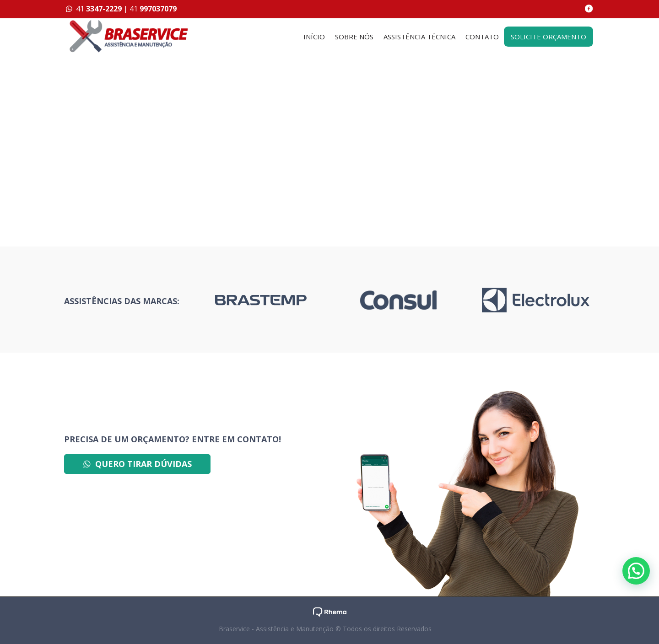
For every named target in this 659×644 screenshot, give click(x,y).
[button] (636, 571)
